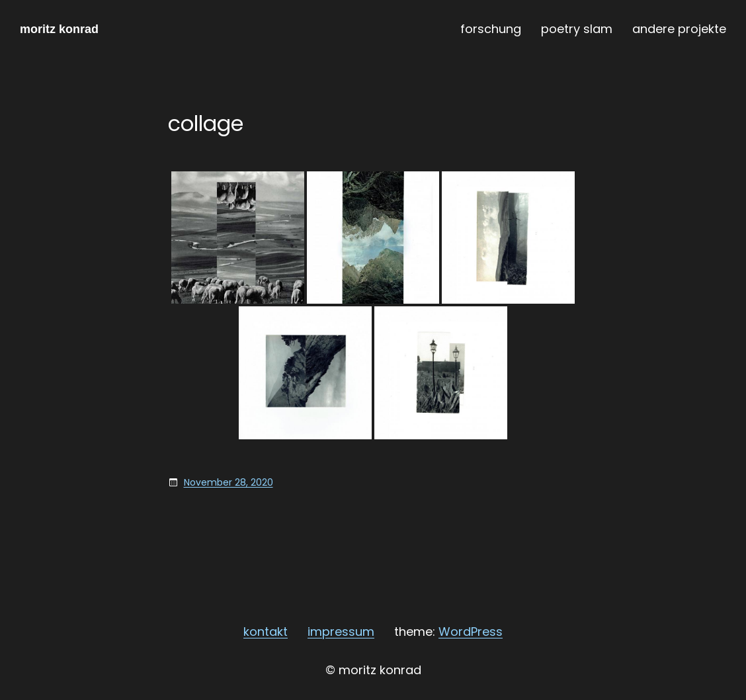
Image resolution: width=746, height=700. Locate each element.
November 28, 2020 (228, 482)
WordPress (471, 632)
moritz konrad (59, 29)
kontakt (266, 632)
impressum (341, 632)
